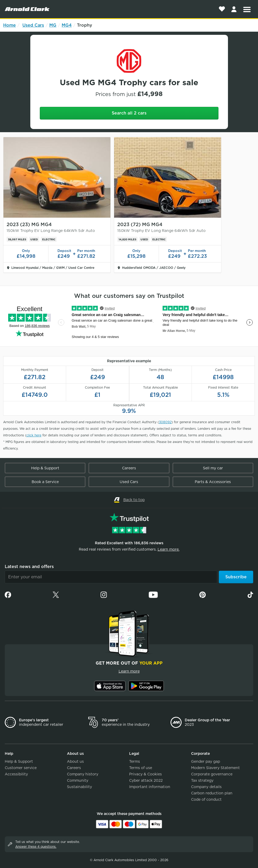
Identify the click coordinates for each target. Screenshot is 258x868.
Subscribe (236, 577)
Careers (129, 468)
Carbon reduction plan (212, 793)
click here (34, 435)
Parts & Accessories (213, 482)
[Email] (111, 577)
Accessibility (16, 774)
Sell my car (213, 468)
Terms (135, 761)
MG (53, 25)
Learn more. (169, 549)
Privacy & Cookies (145, 774)
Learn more (129, 671)
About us (75, 761)
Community (78, 780)
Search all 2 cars (129, 113)
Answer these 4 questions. (36, 846)
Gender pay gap (206, 761)
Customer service (21, 768)
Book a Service (45, 482)
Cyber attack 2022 (146, 780)
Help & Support (45, 468)
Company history (83, 774)
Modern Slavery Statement (215, 768)
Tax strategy (202, 780)
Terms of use (141, 768)
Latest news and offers (29, 567)
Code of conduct (206, 799)
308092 (165, 422)
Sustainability (79, 787)
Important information (150, 787)
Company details (206, 787)
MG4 (67, 25)
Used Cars (33, 25)
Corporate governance (212, 774)
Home (9, 25)
